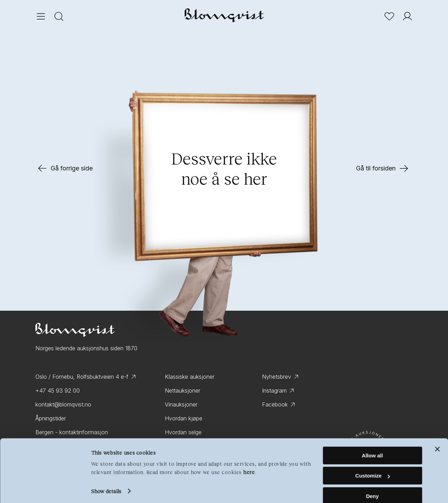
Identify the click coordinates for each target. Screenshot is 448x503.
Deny (373, 486)
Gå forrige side (65, 168)
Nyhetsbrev (277, 377)
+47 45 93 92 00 (58, 391)
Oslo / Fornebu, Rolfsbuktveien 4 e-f (82, 377)
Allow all (373, 445)
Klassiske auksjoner (190, 377)
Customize (373, 466)
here (249, 462)
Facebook (275, 404)
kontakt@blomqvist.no (63, 404)
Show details (106, 481)
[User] (407, 17)
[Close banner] (437, 439)
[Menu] (41, 17)
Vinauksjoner (181, 404)
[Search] (59, 17)
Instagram (274, 391)
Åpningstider (51, 418)
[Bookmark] (389, 17)
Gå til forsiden (383, 168)
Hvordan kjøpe (184, 418)
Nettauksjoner (183, 391)
